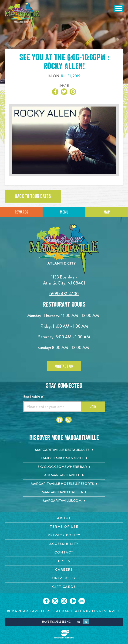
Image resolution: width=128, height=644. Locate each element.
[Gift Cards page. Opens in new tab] (64, 587)
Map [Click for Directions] (107, 212)
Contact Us (64, 366)
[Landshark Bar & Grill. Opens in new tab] (64, 458)
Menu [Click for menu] (64, 212)
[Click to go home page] (22, 15)
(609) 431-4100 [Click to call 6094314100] (64, 294)
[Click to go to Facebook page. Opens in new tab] (60, 420)
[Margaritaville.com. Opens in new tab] (64, 501)
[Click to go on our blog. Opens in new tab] (82, 601)
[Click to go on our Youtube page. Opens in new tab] (73, 601)
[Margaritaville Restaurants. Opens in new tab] (64, 450)
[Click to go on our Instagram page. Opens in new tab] (64, 601)
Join (93, 407)
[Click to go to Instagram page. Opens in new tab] (68, 420)
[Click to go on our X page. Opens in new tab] (55, 601)
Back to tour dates (33, 196)
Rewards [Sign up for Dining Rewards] (21, 212)
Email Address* (34, 397)
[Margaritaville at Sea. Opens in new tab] (64, 492)
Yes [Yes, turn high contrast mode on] (78, 622)
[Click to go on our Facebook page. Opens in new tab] (46, 601)
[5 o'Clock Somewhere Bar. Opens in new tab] (64, 467)
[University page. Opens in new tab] (64, 578)
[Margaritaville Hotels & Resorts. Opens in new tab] (64, 484)
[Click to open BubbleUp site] (64, 634)
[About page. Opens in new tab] (64, 518)
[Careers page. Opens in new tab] (64, 570)
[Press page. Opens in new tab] (64, 561)
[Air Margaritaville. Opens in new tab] (64, 475)
